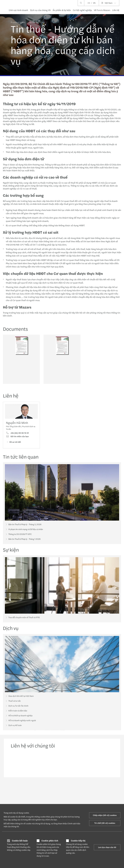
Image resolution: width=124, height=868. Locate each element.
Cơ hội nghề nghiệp (82, 10)
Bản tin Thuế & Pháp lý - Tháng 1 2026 (23, 540)
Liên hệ (116, 10)
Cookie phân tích (50, 841)
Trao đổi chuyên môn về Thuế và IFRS (22, 622)
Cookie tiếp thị (78, 841)
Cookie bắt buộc (20, 841)
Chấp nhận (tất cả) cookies (105, 815)
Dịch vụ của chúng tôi (40, 10)
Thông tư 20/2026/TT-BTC (18, 535)
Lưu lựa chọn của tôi (107, 847)
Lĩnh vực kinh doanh (18, 10)
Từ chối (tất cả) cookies (105, 823)
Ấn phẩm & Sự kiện (62, 10)
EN (89, 3)
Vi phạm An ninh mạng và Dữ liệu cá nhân (24, 530)
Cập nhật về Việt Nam (37, 20)
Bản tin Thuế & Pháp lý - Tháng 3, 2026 (23, 525)
